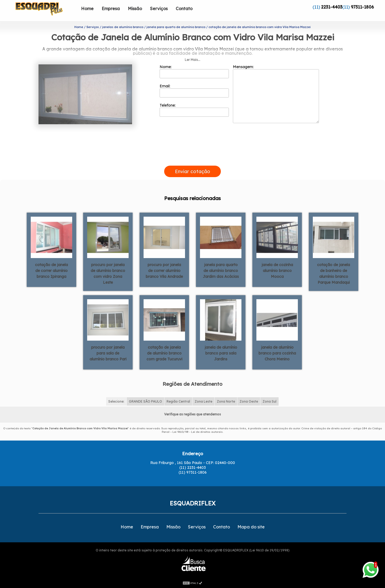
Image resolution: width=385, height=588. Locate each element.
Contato (184, 9)
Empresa (111, 9)
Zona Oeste (249, 401)
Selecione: (116, 401)
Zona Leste (203, 401)
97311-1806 (362, 7)
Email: (194, 91)
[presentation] (192, 159)
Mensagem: (276, 94)
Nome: (194, 71)
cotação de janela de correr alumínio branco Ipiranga (51, 271)
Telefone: (194, 110)
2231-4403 (332, 7)
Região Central (178, 401)
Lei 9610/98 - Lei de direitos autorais (198, 432)
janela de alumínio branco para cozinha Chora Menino (277, 353)
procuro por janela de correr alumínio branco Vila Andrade (164, 271)
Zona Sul (269, 401)
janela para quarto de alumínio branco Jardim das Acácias (221, 271)
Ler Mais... (192, 60)
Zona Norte (226, 401)
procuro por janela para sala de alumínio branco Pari (108, 353)
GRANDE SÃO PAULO (145, 401)
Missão (135, 9)
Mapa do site (251, 527)
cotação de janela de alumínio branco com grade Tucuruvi (164, 353)
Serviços (159, 9)
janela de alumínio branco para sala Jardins (221, 353)
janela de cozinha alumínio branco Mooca (277, 271)
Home (87, 9)
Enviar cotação (192, 171)
